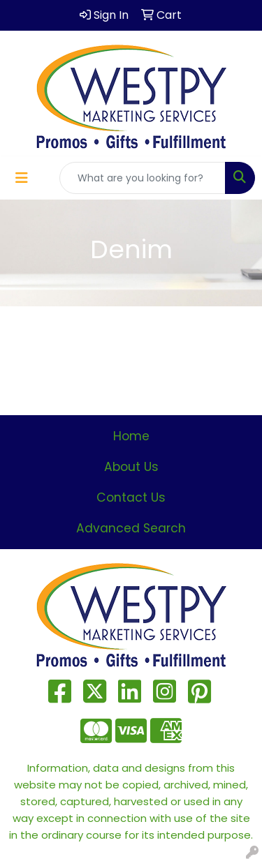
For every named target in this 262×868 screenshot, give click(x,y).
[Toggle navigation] (22, 178)
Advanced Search (131, 528)
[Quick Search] (143, 178)
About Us (131, 467)
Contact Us (131, 497)
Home (131, 436)
